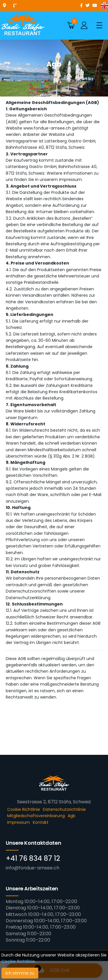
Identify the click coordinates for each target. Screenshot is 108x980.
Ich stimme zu (20, 973)
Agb (72, 816)
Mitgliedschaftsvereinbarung (36, 816)
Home (48, 76)
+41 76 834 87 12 (33, 858)
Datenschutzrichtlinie (64, 809)
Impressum (19, 822)
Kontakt (41, 822)
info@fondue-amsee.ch (33, 868)
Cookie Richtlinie (18, 961)
